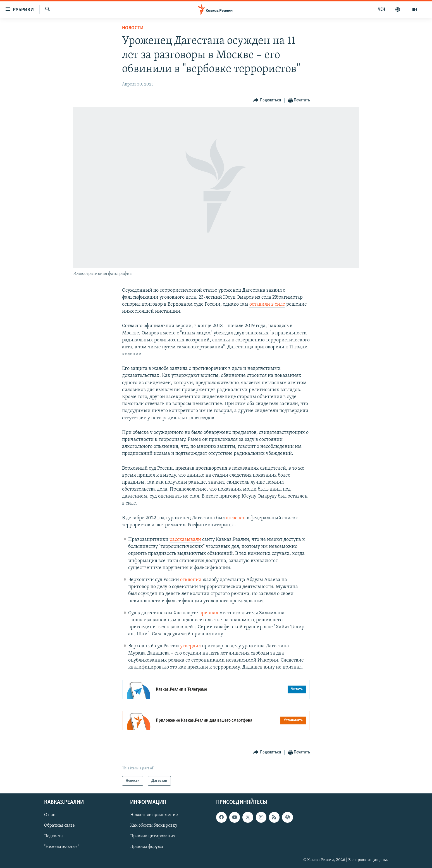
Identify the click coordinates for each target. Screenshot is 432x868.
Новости (133, 28)
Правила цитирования (153, 836)
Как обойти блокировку (154, 826)
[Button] (267, 100)
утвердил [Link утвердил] (190, 646)
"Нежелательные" (62, 847)
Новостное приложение (154, 815)
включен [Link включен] (236, 518)
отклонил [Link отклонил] (191, 580)
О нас (50, 815)
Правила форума (147, 847)
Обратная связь (59, 826)
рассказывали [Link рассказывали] (185, 540)
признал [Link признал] (209, 613)
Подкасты (54, 836)
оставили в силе (267, 304)
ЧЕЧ (381, 9)
